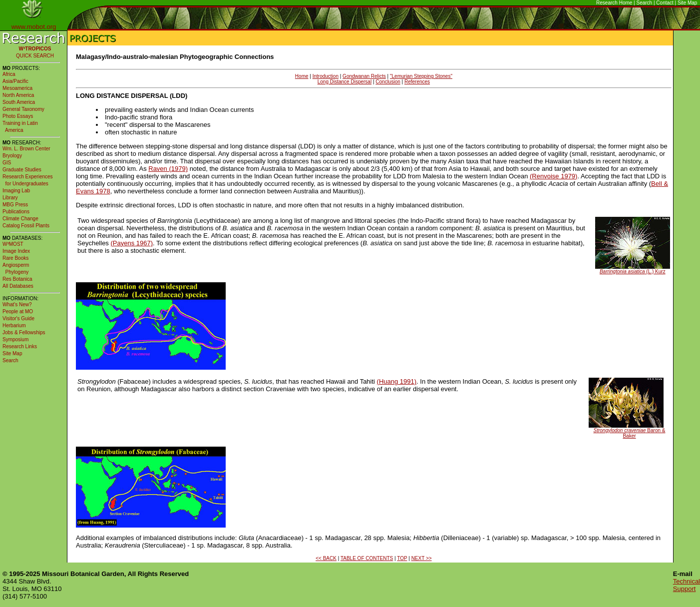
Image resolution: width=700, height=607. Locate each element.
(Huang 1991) (397, 381)
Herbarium (14, 325)
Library (10, 198)
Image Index (16, 251)
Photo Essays (18, 116)
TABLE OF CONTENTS (367, 558)
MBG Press (15, 205)
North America (18, 95)
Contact (665, 3)
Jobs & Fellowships (24, 332)
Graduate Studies (22, 170)
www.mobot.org (34, 27)
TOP (402, 558)
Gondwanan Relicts (364, 76)
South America (19, 102)
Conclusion (388, 82)
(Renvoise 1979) (553, 176)
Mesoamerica (17, 88)
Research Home (614, 3)
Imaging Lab (16, 191)
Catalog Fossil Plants (26, 226)
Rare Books (15, 258)
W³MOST (13, 244)
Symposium (15, 339)
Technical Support (687, 585)
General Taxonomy (23, 109)
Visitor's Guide (18, 318)
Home (302, 76)
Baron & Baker (630, 433)
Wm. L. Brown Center (26, 149)
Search (645, 3)
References (417, 82)
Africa (9, 74)
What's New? (17, 304)
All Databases (18, 286)
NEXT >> (422, 558)
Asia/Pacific (15, 81)
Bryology (12, 156)
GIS (7, 163)
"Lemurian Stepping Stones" (421, 76)
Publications (16, 212)
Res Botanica (17, 279)
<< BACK (326, 558)
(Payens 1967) (132, 243)
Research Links (20, 346)
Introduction (326, 76)
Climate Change (20, 219)
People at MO (18, 311)
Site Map (687, 3)
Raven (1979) (168, 169)
